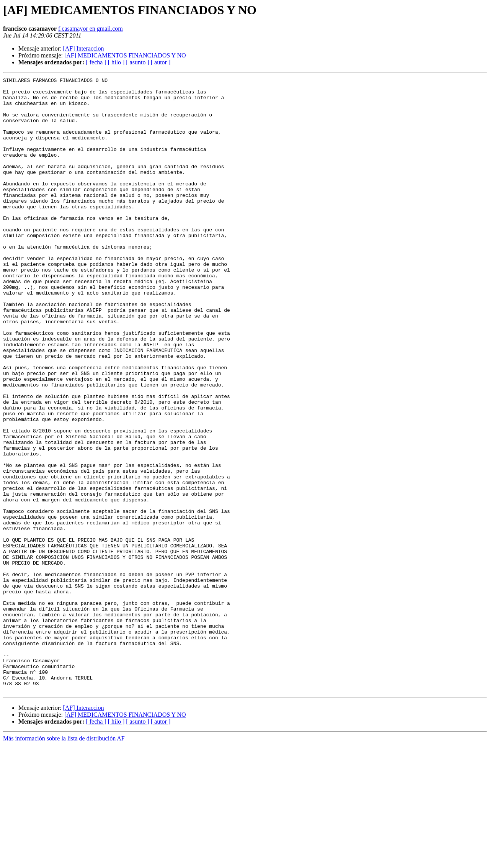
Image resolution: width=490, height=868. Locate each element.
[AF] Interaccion (83, 48)
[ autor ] (161, 62)
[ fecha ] (96, 62)
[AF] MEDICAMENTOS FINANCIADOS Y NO (125, 55)
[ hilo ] (116, 62)
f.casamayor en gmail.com (91, 29)
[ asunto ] (137, 62)
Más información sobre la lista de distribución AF (64, 861)
